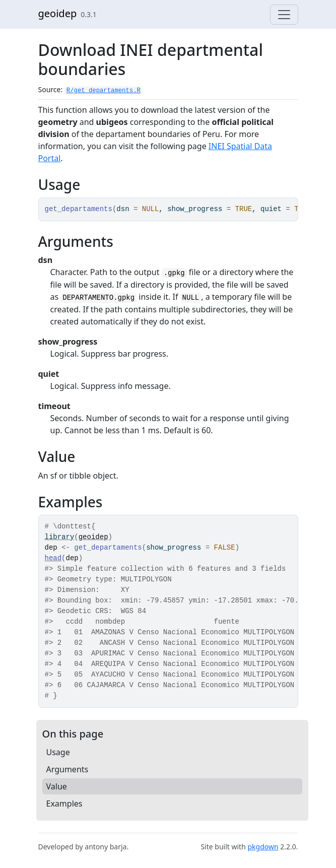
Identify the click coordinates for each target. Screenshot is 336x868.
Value (57, 786)
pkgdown (263, 847)
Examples (64, 804)
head (53, 558)
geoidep (58, 13)
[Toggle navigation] (284, 15)
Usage (58, 752)
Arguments (68, 769)
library (60, 537)
